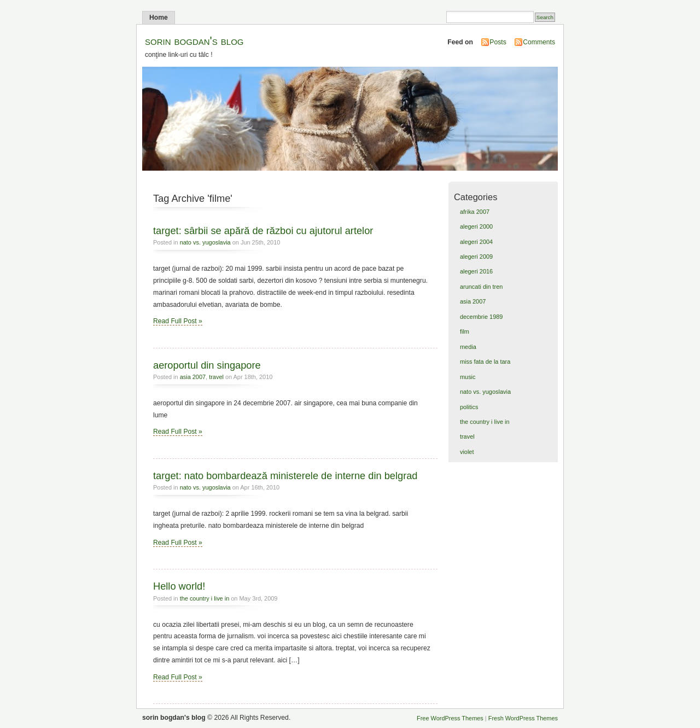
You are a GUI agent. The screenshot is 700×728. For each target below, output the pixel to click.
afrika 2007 (475, 212)
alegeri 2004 (476, 242)
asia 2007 (193, 377)
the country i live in (205, 598)
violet (467, 452)
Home (159, 18)
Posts (498, 42)
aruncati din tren (481, 287)
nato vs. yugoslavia (205, 242)
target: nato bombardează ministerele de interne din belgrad (285, 476)
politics (469, 407)
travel (216, 377)
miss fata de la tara (485, 362)
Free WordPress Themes (450, 718)
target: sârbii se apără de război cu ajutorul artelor (263, 231)
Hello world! (179, 586)
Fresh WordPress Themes (523, 718)
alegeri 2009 (476, 257)
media (468, 347)
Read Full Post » (178, 321)
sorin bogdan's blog (194, 41)
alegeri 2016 (476, 271)
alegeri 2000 (476, 226)
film (465, 331)
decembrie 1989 (481, 317)
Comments (539, 42)
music (468, 377)
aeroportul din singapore (207, 365)
